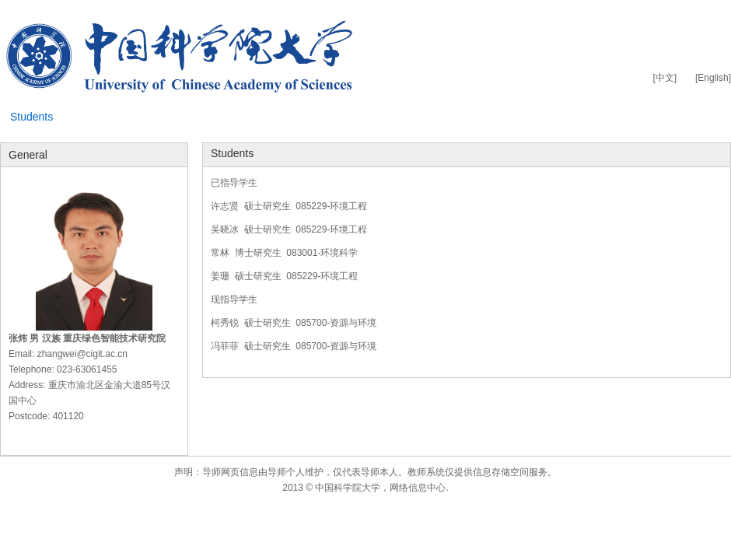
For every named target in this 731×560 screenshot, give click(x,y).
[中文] (665, 78)
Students (31, 117)
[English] (713, 78)
